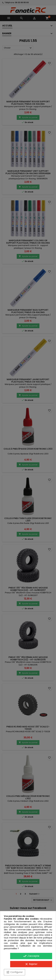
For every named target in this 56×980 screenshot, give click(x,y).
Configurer (14, 972)
